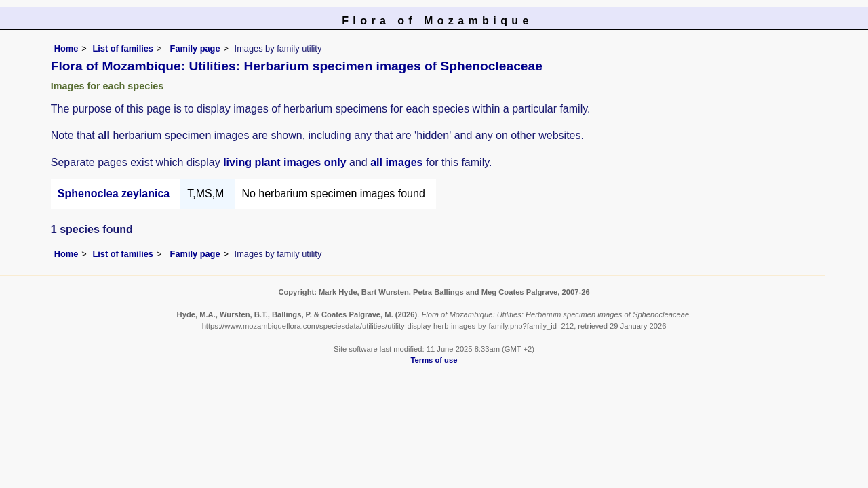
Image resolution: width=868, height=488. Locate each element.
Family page (195, 48)
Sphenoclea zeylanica (114, 194)
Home (66, 48)
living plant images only (284, 162)
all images (396, 162)
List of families (123, 48)
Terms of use (434, 360)
